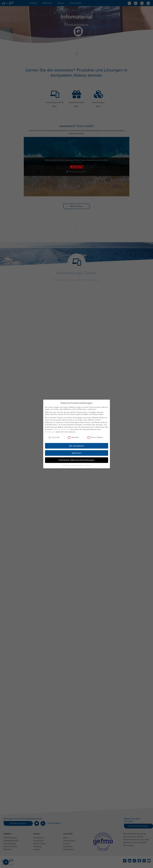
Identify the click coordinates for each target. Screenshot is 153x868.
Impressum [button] (88, 465)
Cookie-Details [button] (66, 465)
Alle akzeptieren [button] (77, 445)
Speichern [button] (76, 452)
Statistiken (73, 437)
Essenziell (54, 437)
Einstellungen (50, 431)
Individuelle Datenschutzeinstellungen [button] (76, 460)
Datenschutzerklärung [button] (78, 465)
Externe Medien (95, 437)
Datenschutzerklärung (62, 429)
